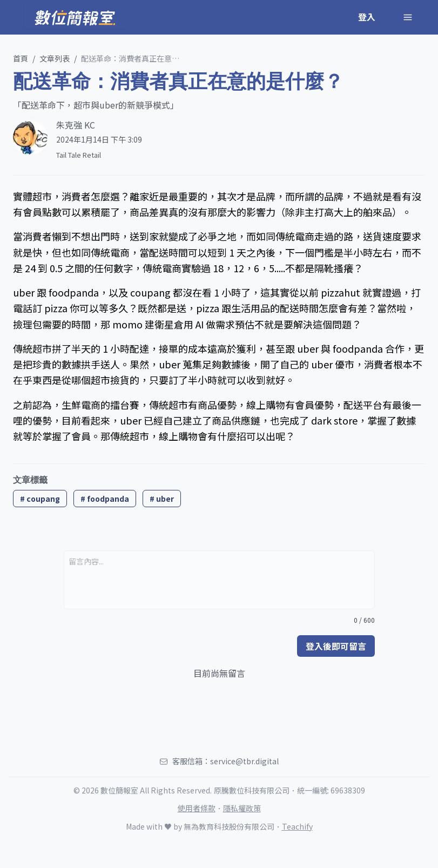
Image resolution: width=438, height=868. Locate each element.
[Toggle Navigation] (408, 17)
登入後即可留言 (336, 646)
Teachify (297, 826)
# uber (162, 499)
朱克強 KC (76, 125)
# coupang (40, 499)
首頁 (21, 58)
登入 (367, 17)
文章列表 (55, 58)
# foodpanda (105, 499)
